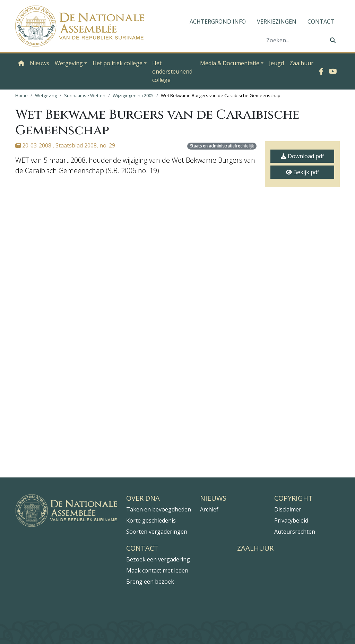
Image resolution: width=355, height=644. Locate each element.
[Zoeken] (294, 40)
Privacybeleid (291, 520)
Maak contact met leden (157, 570)
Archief (209, 509)
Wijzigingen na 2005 (133, 95)
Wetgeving (69, 63)
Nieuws (40, 63)
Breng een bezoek (150, 582)
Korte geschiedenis (151, 520)
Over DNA (143, 498)
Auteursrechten (295, 532)
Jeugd (276, 63)
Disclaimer (288, 509)
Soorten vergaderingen (157, 532)
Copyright (293, 498)
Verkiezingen (277, 22)
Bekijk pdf (302, 172)
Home (21, 95)
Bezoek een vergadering (158, 559)
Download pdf (302, 156)
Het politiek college (118, 63)
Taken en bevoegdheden (159, 509)
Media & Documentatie (230, 63)
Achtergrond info (218, 22)
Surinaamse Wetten (85, 95)
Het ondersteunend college (172, 71)
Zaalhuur (301, 63)
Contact (321, 22)
